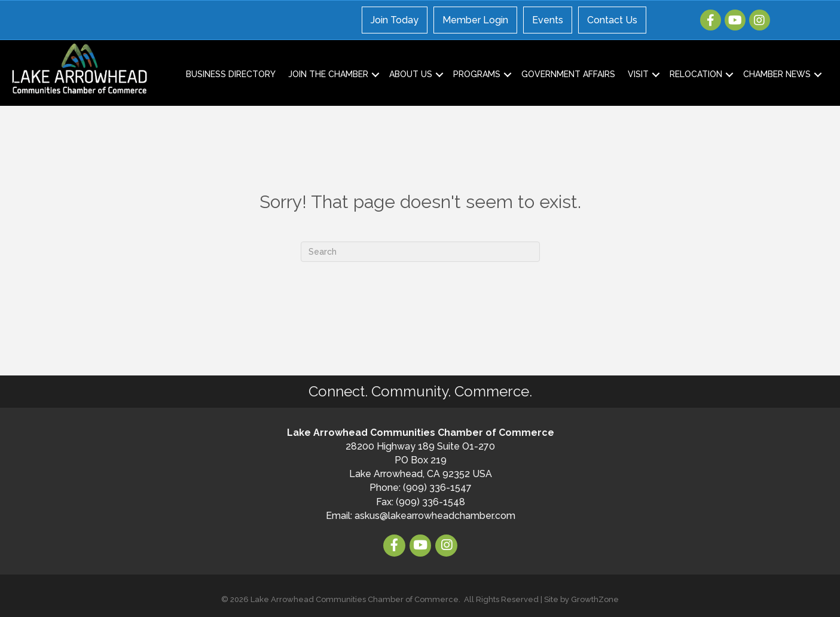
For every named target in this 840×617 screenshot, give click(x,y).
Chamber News (777, 74)
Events (548, 20)
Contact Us (612, 20)
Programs (477, 74)
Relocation (696, 74)
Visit (638, 74)
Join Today (395, 20)
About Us (411, 74)
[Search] (420, 252)
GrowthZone (595, 599)
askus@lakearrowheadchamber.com (435, 516)
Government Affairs (568, 74)
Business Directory (231, 74)
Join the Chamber (328, 74)
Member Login (475, 20)
